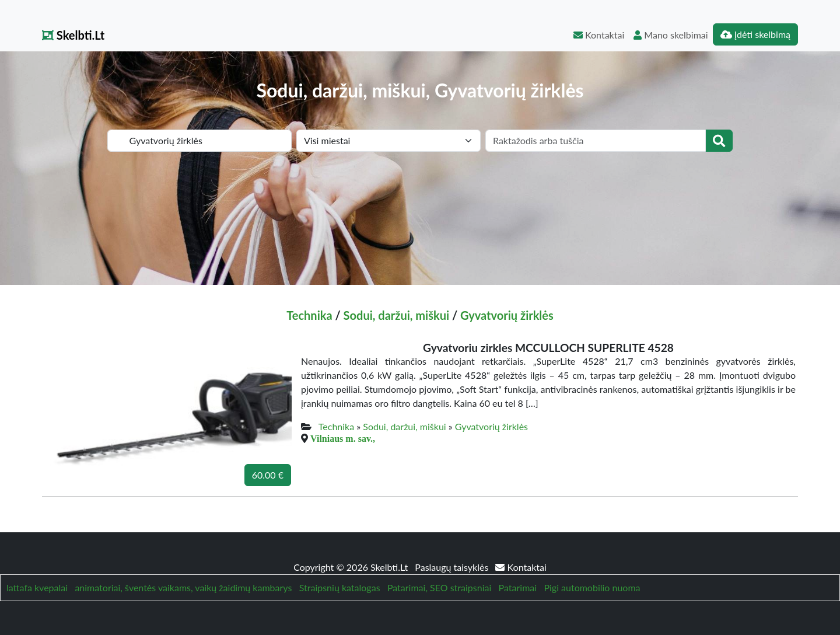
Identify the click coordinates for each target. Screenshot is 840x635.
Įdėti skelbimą (755, 34)
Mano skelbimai (671, 35)
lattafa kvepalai (37, 587)
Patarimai (518, 587)
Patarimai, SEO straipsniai (439, 587)
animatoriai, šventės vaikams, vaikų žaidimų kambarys (183, 587)
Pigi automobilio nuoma (592, 587)
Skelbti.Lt (73, 35)
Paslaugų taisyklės (453, 567)
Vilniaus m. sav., (343, 438)
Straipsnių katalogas (340, 587)
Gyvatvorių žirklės (507, 315)
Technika (309, 315)
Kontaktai (599, 35)
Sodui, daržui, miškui (396, 315)
